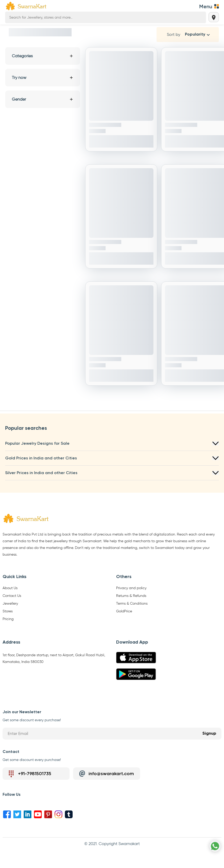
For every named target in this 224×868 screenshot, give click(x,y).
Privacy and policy (131, 588)
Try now (43, 78)
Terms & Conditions (132, 604)
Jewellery (10, 604)
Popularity (195, 35)
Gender (43, 99)
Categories (43, 56)
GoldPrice (124, 611)
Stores (8, 611)
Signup (209, 734)
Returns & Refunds (131, 596)
